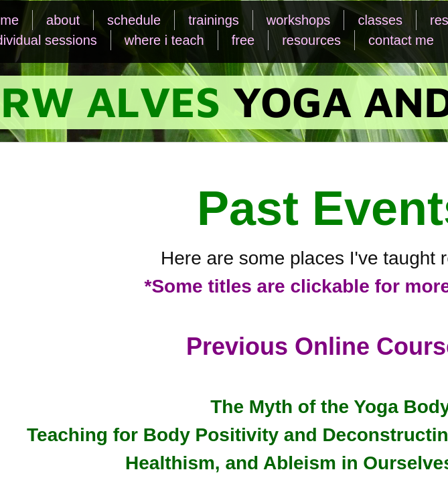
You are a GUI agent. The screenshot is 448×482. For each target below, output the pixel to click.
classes (380, 20)
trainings (214, 20)
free (243, 40)
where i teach (164, 40)
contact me (401, 40)
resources (311, 40)
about (63, 20)
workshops (299, 20)
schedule (134, 20)
